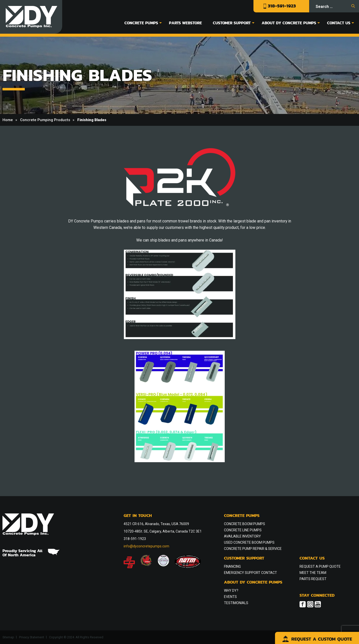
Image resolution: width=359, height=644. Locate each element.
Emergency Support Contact (250, 573)
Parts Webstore (185, 23)
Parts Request (313, 579)
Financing (232, 566)
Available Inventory (242, 536)
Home (8, 120)
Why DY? (231, 590)
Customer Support (232, 23)
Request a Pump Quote (320, 566)
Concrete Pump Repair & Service (253, 549)
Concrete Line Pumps (243, 530)
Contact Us (339, 23)
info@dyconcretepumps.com (146, 546)
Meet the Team (313, 573)
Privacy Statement (32, 637)
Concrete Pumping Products (45, 120)
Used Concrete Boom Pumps (249, 542)
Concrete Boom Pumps (245, 524)
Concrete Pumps (141, 23)
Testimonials (236, 603)
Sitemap (8, 637)
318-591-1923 (280, 6)
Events (230, 597)
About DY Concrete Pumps (289, 23)
